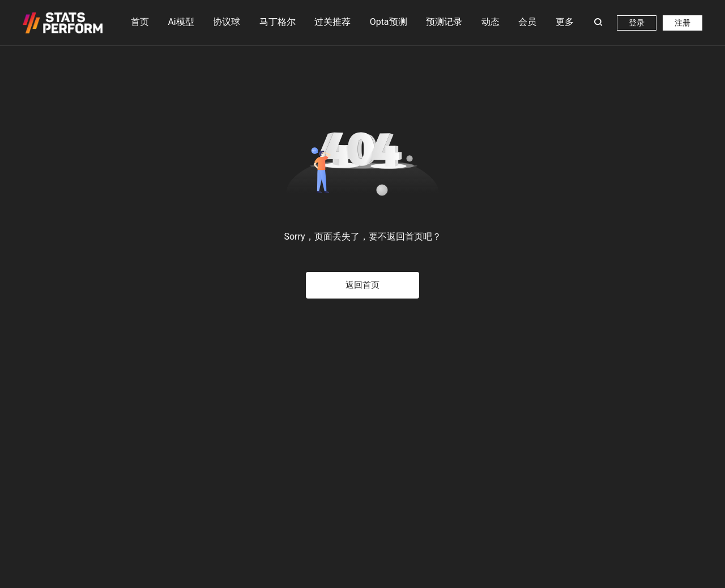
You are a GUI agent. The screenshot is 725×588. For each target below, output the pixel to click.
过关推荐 (332, 22)
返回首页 (362, 285)
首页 (140, 22)
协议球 (227, 22)
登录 (637, 23)
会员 (527, 22)
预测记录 (444, 22)
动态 (491, 22)
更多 (565, 22)
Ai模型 (181, 17)
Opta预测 (389, 22)
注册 (683, 23)
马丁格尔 (278, 17)
